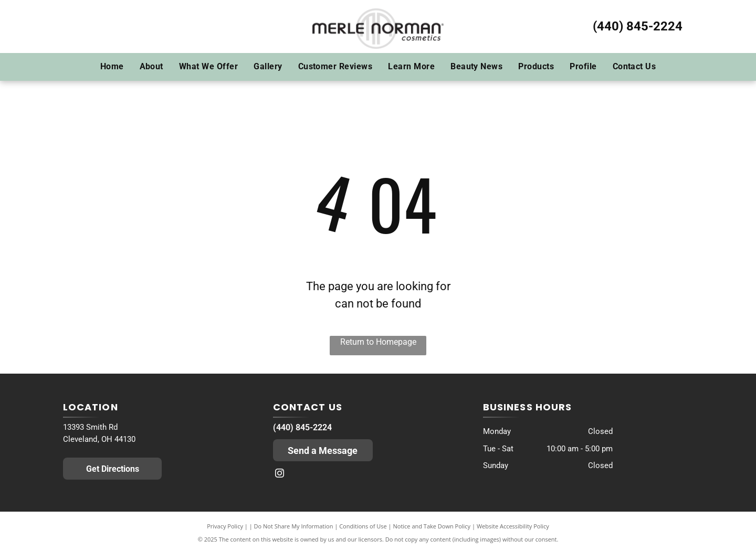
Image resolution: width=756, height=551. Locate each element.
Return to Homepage (378, 342)
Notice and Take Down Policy (432, 526)
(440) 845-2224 (638, 26)
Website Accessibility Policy (513, 526)
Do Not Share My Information (294, 526)
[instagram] (280, 475)
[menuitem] (112, 67)
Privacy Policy (225, 526)
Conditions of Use (363, 526)
